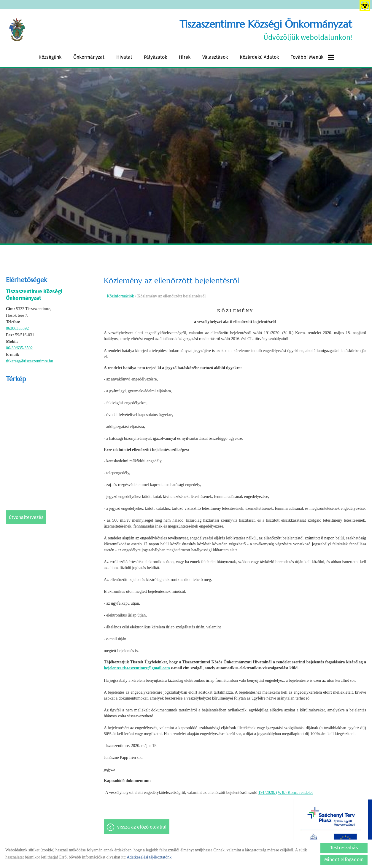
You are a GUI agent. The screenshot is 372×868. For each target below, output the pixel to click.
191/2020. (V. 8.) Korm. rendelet (286, 793)
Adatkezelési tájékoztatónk (149, 857)
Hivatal (124, 57)
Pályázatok (155, 57)
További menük (312, 57)
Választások (215, 57)
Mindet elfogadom (344, 860)
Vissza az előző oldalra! (142, 827)
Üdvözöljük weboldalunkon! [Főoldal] (266, 30)
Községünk (50, 57)
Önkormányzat (89, 57)
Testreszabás (344, 848)
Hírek (185, 57)
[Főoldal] (17, 30)
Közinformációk (120, 296)
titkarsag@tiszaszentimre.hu (30, 361)
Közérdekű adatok (259, 57)
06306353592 (17, 328)
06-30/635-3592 (19, 348)
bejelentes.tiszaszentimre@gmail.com (137, 668)
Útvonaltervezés (26, 517)
